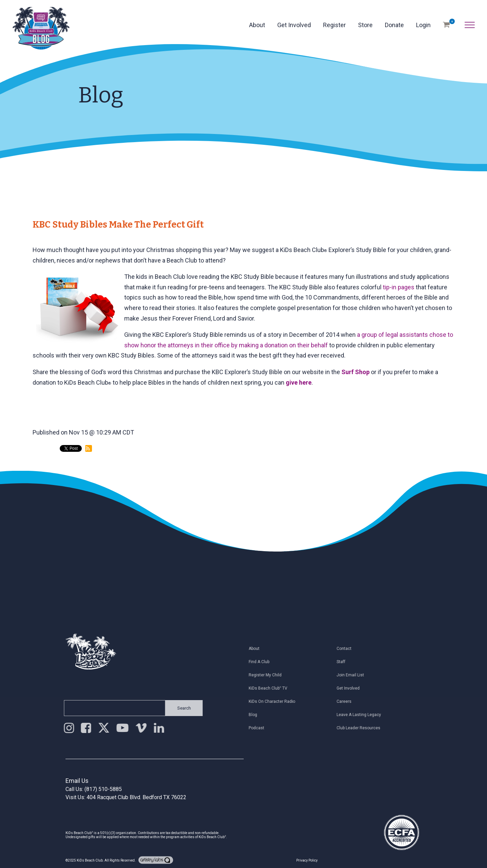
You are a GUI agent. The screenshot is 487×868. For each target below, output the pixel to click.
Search (182, 708)
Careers (346, 701)
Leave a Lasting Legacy (361, 715)
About (257, 25)
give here (299, 382)
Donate (394, 25)
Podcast (259, 728)
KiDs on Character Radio (274, 701)
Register (334, 25)
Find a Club (261, 662)
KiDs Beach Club (90, 860)
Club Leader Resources (361, 728)
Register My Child (268, 675)
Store (365, 25)
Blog (255, 715)
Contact (346, 649)
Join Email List (353, 675)
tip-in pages (399, 287)
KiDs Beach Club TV (270, 688)
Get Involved (294, 25)
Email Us (77, 781)
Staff (343, 662)
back (45, 477)
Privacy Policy (307, 860)
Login (423, 25)
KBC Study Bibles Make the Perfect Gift (118, 225)
